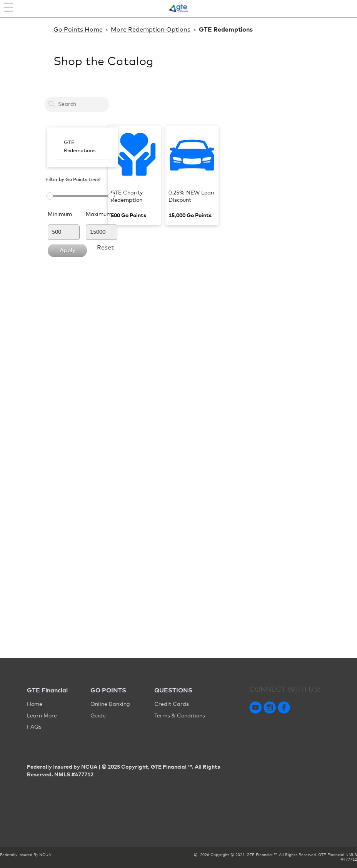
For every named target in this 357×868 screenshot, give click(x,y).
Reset (105, 248)
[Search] (52, 104)
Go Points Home (78, 30)
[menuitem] (83, 147)
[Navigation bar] (9, 9)
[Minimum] (64, 232)
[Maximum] (102, 232)
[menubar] (83, 147)
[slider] (77, 196)
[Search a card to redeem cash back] (77, 104)
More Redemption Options (151, 30)
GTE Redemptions (80, 147)
